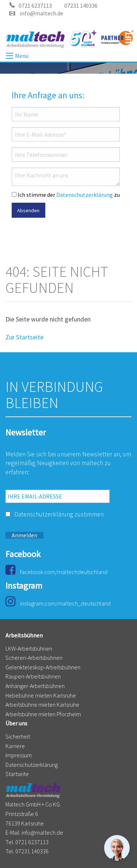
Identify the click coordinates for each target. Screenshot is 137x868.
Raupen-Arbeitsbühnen (33, 676)
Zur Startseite (24, 337)
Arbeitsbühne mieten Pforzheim (43, 714)
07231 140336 (81, 5)
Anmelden (24, 535)
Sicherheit (18, 736)
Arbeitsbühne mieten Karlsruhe (42, 705)
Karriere (15, 746)
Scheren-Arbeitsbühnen (34, 658)
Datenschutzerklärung (85, 195)
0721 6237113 (31, 5)
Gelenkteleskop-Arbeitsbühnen (43, 667)
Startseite (17, 774)
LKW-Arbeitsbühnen (29, 648)
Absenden (28, 210)
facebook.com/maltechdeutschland (56, 572)
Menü (9, 56)
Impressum (19, 755)
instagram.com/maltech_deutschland (58, 603)
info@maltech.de (36, 13)
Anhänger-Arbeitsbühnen (35, 686)
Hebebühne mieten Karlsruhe (41, 695)
